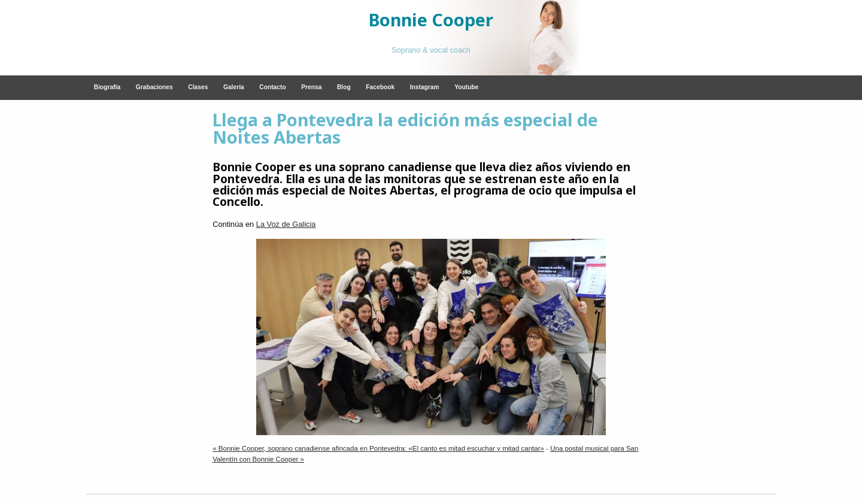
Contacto (272, 87)
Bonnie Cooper (431, 19)
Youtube (466, 87)
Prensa (311, 87)
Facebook (380, 87)
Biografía (107, 87)
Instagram (425, 87)
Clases (198, 87)
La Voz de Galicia (286, 224)
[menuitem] (107, 87)
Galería (234, 87)
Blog (344, 87)
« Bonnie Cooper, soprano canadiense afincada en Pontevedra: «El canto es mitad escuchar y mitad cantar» (378, 448)
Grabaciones (154, 87)
